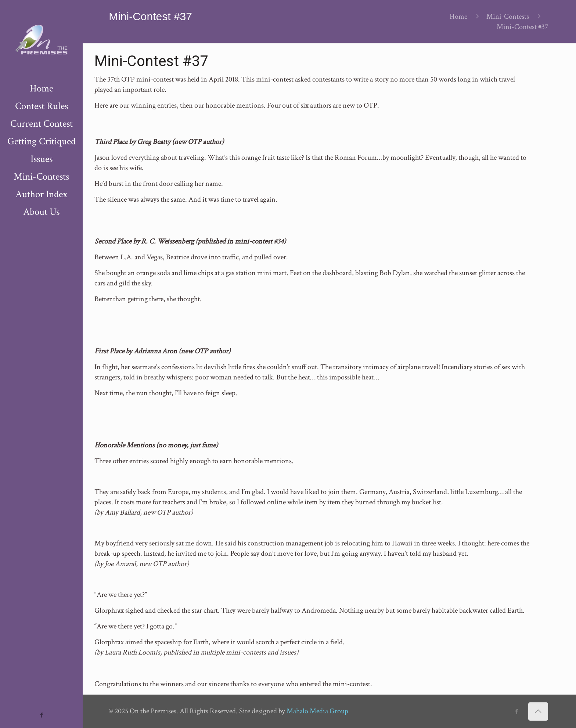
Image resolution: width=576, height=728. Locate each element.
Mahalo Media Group (317, 711)
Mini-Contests (508, 17)
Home (458, 17)
